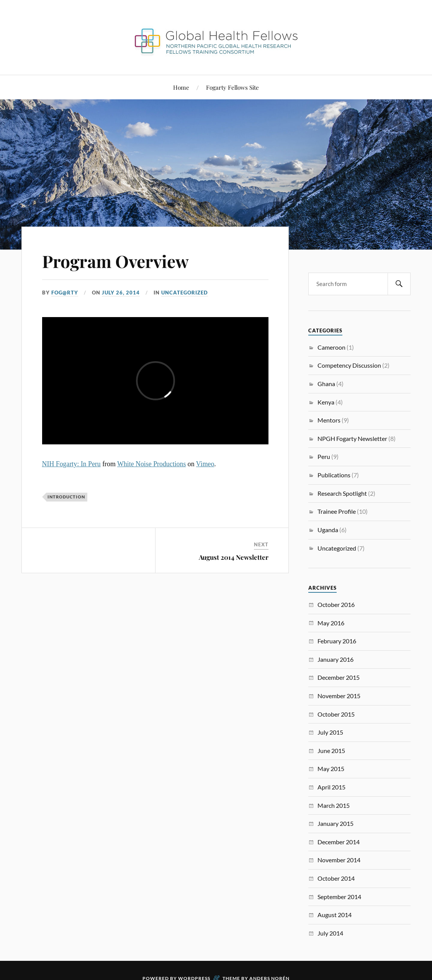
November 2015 (339, 696)
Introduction (66, 497)
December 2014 (339, 842)
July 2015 (330, 732)
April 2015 (331, 787)
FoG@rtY (65, 293)
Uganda (328, 530)
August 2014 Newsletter (234, 557)
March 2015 (334, 805)
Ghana (326, 384)
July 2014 (330, 933)
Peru (324, 456)
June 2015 (331, 751)
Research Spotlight (342, 493)
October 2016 (336, 604)
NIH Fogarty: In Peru (71, 464)
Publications (334, 475)
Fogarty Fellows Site (232, 87)
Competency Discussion (349, 365)
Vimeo (205, 464)
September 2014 (339, 897)
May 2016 (331, 623)
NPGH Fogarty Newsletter (352, 438)
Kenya (326, 402)
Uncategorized (185, 293)
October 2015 (336, 714)
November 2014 (339, 860)
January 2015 (335, 823)
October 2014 (336, 878)
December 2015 (339, 677)
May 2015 (331, 769)
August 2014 (335, 915)
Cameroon (331, 347)
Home (181, 87)
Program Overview (115, 261)
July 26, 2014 (121, 293)
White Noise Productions (151, 464)
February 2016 (337, 641)
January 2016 (335, 659)
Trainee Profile (337, 511)
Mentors (329, 420)
